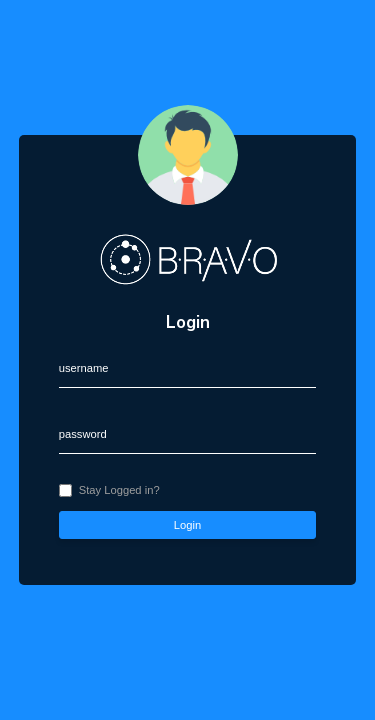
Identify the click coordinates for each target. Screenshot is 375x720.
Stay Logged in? (119, 490)
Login (187, 525)
